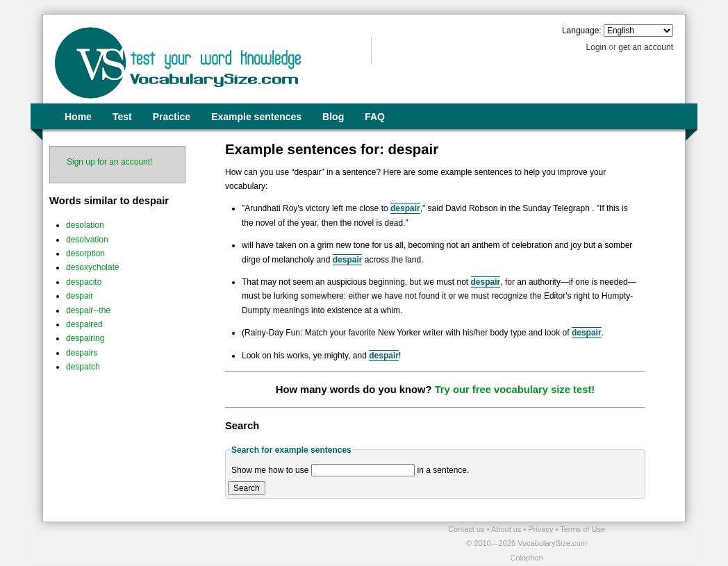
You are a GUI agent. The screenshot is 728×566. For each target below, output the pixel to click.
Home (78, 117)
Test (122, 117)
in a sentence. (444, 470)
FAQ (375, 117)
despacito (84, 282)
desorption (85, 253)
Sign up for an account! (109, 162)
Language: (582, 31)
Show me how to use (270, 470)
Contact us (468, 529)
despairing (85, 338)
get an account (646, 47)
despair (80, 296)
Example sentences (256, 117)
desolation (85, 225)
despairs (82, 353)
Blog (333, 117)
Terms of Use (582, 529)
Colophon (526, 558)
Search (247, 488)
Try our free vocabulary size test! (515, 390)
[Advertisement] (205, 543)
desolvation (87, 240)
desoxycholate (93, 267)
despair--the (88, 310)
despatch (83, 367)
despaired (84, 324)
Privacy (541, 529)
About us (507, 529)
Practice (172, 117)
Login (596, 47)
